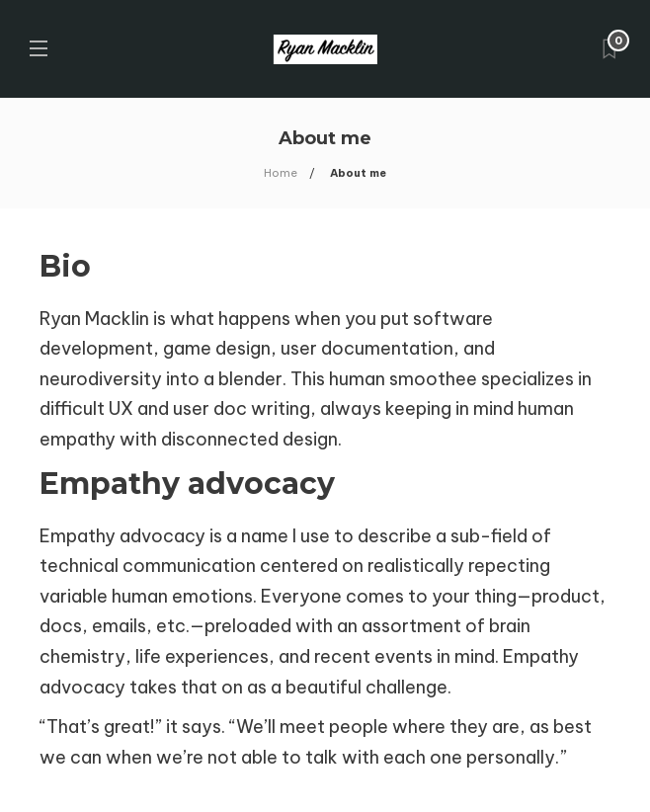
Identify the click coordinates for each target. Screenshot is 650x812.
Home (281, 173)
